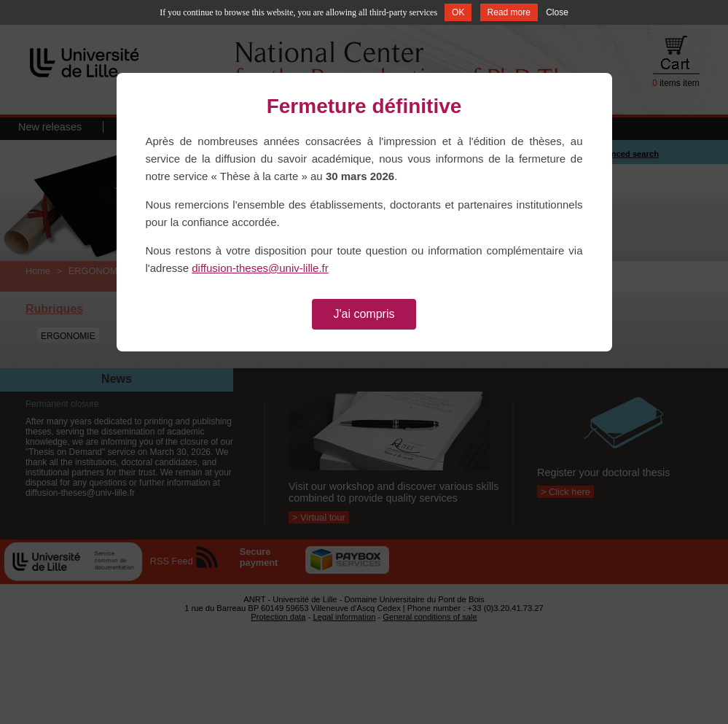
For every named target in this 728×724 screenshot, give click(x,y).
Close (557, 12)
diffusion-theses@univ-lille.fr (260, 268)
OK (458, 12)
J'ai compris (364, 314)
